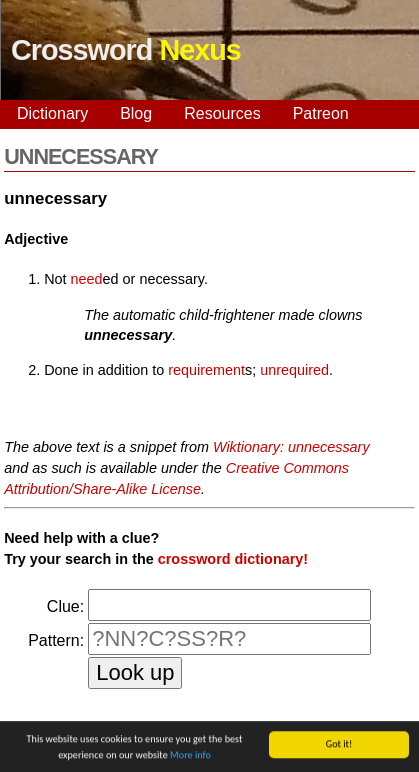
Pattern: (56, 640)
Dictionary (52, 113)
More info (190, 755)
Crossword (126, 50)
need (87, 279)
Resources (222, 113)
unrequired (294, 370)
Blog (136, 113)
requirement (206, 370)
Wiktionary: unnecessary (291, 447)
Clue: (65, 606)
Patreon (321, 113)
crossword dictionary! (233, 559)
